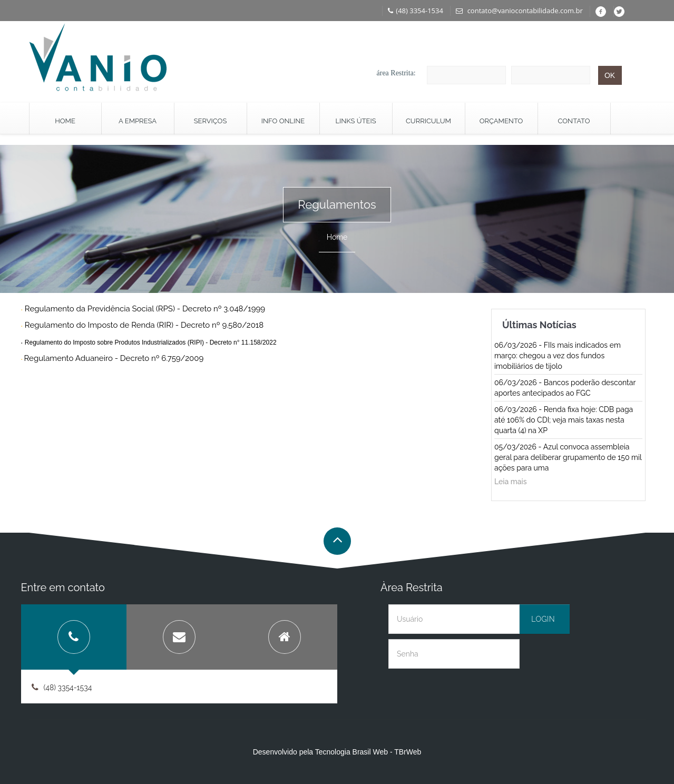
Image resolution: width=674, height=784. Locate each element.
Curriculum (428, 121)
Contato (574, 121)
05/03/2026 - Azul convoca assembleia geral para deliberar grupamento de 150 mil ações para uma (568, 457)
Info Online (283, 121)
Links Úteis (355, 121)
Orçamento (501, 121)
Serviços (211, 121)
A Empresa (138, 121)
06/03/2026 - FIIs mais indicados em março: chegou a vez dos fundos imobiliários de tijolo (558, 356)
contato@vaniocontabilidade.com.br (519, 11)
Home (65, 121)
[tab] (74, 637)
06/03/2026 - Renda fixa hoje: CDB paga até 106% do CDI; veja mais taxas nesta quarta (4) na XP (564, 420)
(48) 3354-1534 (416, 11)
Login (543, 619)
